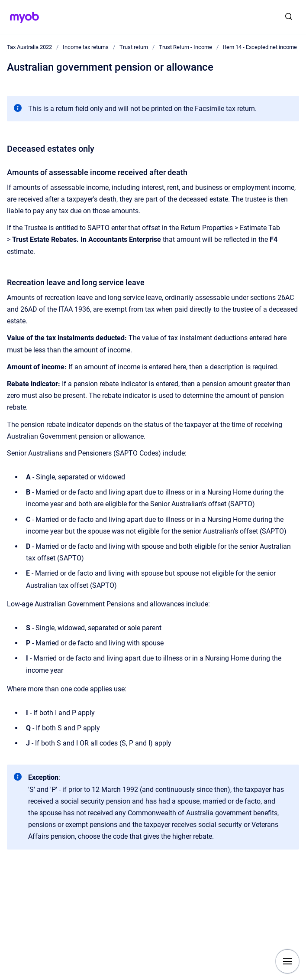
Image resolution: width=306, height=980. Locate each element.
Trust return (134, 47)
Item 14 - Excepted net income (260, 47)
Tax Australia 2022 (29, 47)
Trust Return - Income (185, 47)
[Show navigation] (287, 961)
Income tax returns (86, 47)
